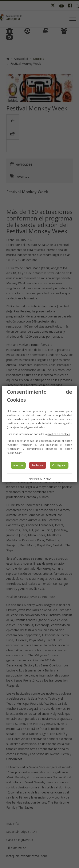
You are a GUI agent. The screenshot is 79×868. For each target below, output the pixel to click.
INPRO (47, 479)
